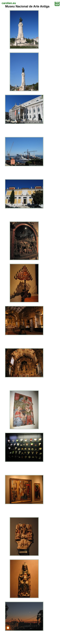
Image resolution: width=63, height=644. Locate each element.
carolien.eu (9, 3)
